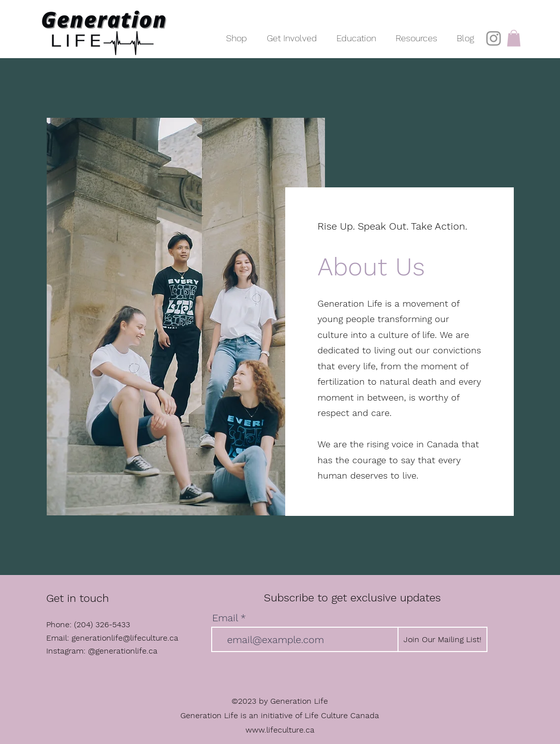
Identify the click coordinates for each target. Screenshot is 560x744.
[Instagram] (494, 38)
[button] (292, 34)
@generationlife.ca (123, 651)
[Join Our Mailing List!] (442, 639)
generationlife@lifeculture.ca (125, 638)
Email (225, 618)
